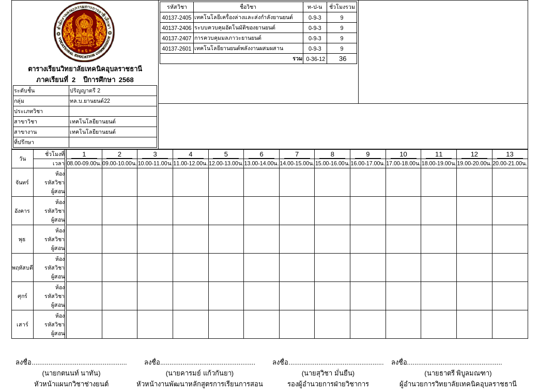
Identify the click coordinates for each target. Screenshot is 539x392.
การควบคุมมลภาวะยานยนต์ (228, 38)
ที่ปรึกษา (24, 142)
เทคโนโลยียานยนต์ (93, 121)
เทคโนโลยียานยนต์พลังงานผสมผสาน (239, 48)
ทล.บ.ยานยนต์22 (90, 101)
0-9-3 (315, 18)
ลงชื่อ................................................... (71, 362)
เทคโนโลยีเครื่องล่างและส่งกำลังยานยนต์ (244, 17)
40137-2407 (177, 38)
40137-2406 (177, 28)
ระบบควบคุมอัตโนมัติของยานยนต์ (235, 27)
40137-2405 (177, 18)
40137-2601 (177, 49)
